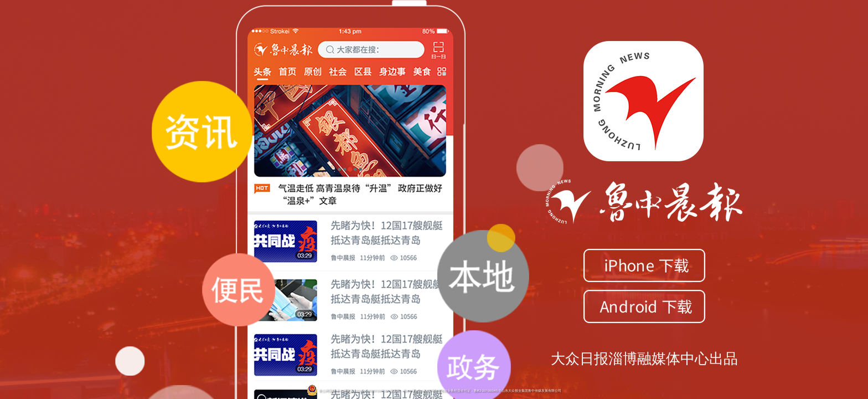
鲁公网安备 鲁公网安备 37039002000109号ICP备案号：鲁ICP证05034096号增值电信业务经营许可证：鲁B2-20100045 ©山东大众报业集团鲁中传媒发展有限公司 (434, 391)
